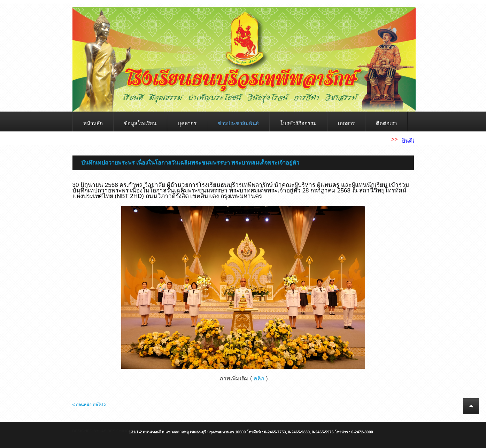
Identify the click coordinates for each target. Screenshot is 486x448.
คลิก (259, 378)
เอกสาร (346, 123)
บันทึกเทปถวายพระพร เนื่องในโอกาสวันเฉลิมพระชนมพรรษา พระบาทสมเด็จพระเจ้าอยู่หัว (190, 163)
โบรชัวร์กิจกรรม (298, 123)
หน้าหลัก (93, 123)
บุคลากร (187, 123)
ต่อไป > (99, 405)
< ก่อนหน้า (82, 405)
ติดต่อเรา (386, 123)
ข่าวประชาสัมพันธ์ (238, 123)
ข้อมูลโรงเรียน (140, 123)
